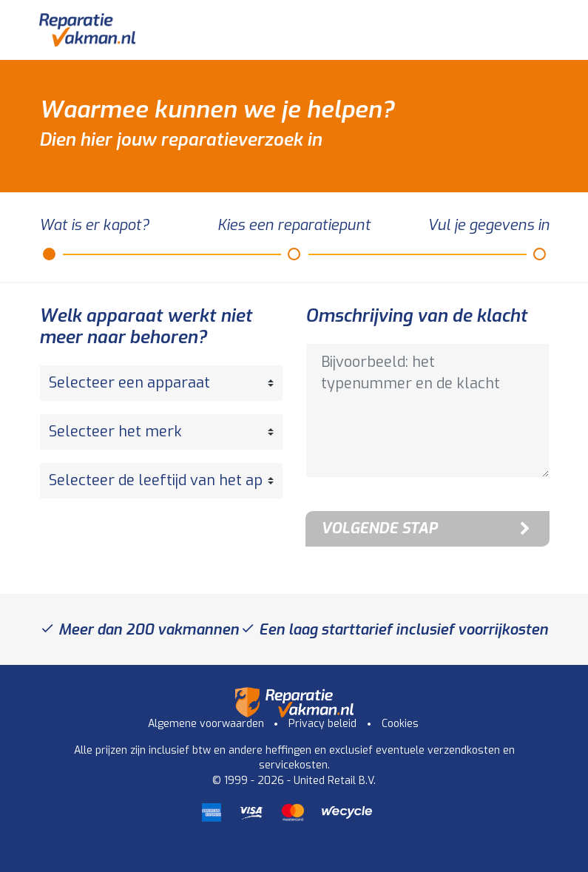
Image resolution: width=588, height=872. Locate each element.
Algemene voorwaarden (206, 724)
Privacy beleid (322, 724)
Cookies (400, 724)
